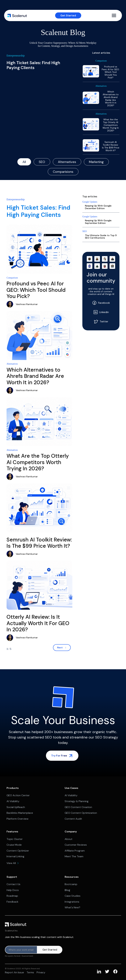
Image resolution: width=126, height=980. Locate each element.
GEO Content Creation (78, 807)
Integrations (72, 902)
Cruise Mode (14, 845)
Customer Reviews (76, 845)
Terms (30, 972)
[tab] (24, 162)
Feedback (12, 902)
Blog (67, 890)
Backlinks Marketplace (20, 813)
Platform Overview (17, 819)
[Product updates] (21, 950)
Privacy (41, 972)
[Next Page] (62, 648)
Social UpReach (16, 807)
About (68, 839)
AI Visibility (13, 801)
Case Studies (73, 896)
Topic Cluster (15, 839)
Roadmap (12, 896)
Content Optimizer (18, 851)
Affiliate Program (75, 851)
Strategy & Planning (77, 801)
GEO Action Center (18, 795)
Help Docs (13, 890)
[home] (17, 15)
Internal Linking (15, 856)
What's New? (72, 907)
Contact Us (13, 884)
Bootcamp (71, 884)
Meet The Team (74, 856)
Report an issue (14, 972)
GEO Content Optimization (81, 813)
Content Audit (73, 819)
